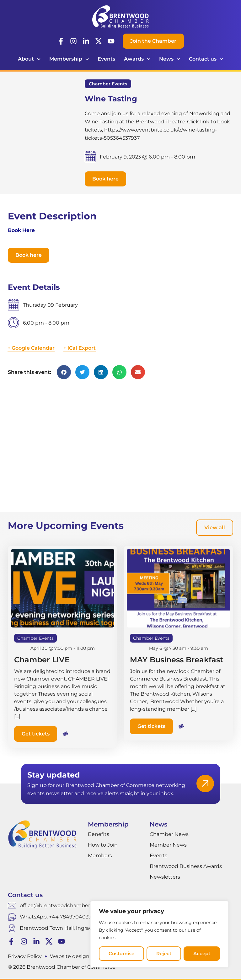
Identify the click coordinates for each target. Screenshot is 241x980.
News (170, 59)
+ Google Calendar (31, 348)
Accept (202, 953)
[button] (105, 179)
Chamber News (169, 834)
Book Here (21, 230)
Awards (137, 59)
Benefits (99, 834)
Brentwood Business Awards (186, 866)
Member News (168, 845)
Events (106, 59)
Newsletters (165, 877)
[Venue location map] (120, 447)
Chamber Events (108, 84)
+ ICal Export (80, 348)
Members (100, 856)
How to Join (103, 845)
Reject (164, 953)
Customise (121, 953)
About (29, 59)
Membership (69, 59)
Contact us (206, 59)
